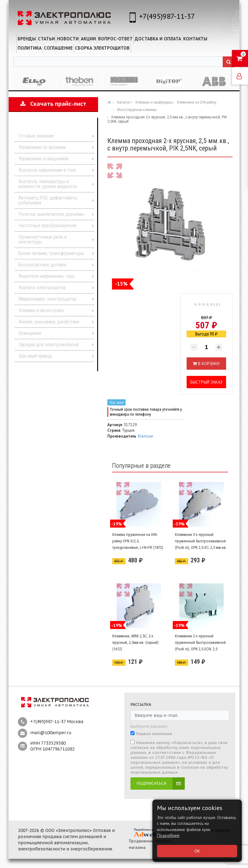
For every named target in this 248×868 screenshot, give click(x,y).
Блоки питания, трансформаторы (51, 253)
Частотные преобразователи (47, 226)
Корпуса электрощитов (42, 288)
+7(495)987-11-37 (167, 16)
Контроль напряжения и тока (47, 170)
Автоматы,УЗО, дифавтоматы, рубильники (48, 200)
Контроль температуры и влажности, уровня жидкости (48, 184)
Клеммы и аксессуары (41, 310)
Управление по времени (42, 147)
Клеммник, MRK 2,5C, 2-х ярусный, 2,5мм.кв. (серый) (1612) (135, 642)
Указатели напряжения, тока (46, 276)
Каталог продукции (49, 127)
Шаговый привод (35, 356)
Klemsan (146, 436)
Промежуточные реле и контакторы (43, 239)
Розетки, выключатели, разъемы (51, 214)
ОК (197, 851)
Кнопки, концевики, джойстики (49, 322)
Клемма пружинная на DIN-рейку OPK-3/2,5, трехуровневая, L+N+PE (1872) (138, 541)
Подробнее (168, 835)
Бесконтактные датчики (42, 265)
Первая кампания (154, 734)
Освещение (30, 333)
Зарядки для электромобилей (49, 345)
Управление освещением (43, 159)
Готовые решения (36, 136)
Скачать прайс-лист (53, 104)
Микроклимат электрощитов (47, 299)
